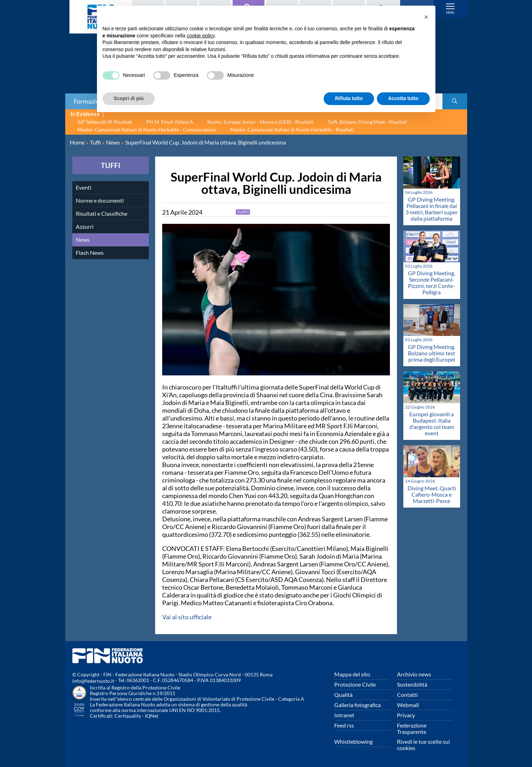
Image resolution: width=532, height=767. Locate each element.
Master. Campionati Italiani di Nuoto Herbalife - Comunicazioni (147, 130)
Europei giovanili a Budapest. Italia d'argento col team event (432, 424)
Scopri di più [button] (129, 98)
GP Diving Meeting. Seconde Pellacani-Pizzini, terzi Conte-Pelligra (432, 283)
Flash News (90, 253)
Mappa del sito (352, 674)
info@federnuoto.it (93, 681)
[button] (426, 17)
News (83, 240)
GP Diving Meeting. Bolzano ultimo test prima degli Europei (432, 353)
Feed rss (344, 725)
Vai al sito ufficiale (187, 617)
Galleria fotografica (357, 705)
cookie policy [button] (200, 36)
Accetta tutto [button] (403, 98)
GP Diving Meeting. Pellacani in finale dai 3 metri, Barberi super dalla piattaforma (432, 209)
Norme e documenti (100, 200)
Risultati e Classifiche (102, 213)
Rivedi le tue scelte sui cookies (423, 745)
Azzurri (85, 226)
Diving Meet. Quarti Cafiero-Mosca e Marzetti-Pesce (432, 494)
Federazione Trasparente (412, 728)
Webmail (408, 705)
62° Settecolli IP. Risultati (105, 122)
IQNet (152, 716)
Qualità (343, 695)
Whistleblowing (353, 741)
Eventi (84, 187)
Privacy (406, 715)
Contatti (407, 695)
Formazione (90, 101)
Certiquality (128, 716)
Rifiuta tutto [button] (349, 98)
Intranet (344, 715)
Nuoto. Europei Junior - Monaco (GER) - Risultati (260, 122)
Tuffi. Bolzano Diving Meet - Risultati (367, 122)
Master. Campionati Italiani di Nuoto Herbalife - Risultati (292, 130)
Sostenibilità (412, 684)
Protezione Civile (355, 684)
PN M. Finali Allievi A (170, 122)
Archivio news (414, 674)
